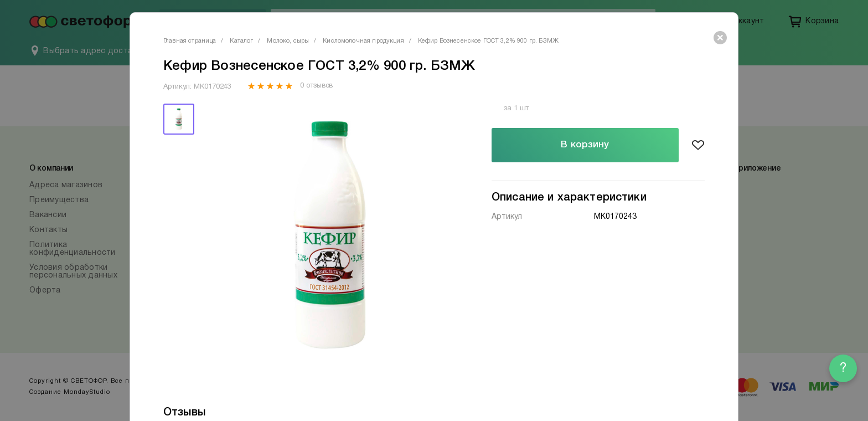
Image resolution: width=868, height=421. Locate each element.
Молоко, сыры (288, 41)
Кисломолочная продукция (363, 41)
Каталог (241, 41)
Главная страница (190, 41)
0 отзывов (316, 86)
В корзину (585, 145)
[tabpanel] (330, 235)
